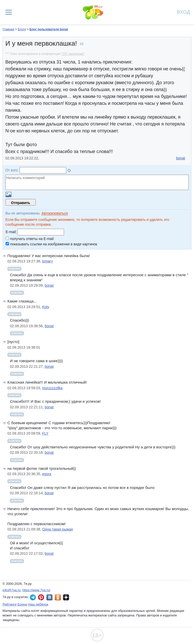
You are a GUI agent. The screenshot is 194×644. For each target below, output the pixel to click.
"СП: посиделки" (73, 54)
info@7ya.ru (11, 590)
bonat (181, 158)
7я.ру (66, 597)
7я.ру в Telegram (33, 597)
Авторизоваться (55, 213)
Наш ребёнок (38, 604)
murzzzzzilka (52, 388)
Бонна (22, 604)
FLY (45, 433)
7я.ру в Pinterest (41, 597)
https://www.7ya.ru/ (36, 590)
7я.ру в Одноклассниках (58, 597)
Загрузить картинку (8, 194)
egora (47, 474)
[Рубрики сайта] (9, 12)
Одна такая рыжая (57, 529)
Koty (46, 307)
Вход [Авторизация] (184, 12)
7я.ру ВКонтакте (49, 597)
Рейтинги (10, 604)
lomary (47, 261)
